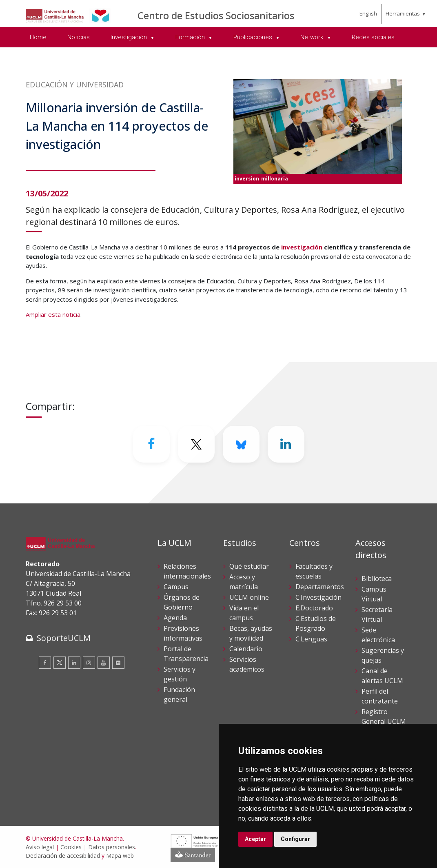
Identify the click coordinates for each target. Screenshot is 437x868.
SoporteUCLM (64, 638)
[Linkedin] (286, 444)
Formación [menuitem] (191, 37)
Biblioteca (377, 579)
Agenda (175, 618)
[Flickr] (118, 663)
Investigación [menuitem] (130, 37)
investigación (302, 247)
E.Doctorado (314, 608)
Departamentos (320, 587)
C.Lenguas (311, 639)
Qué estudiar (249, 566)
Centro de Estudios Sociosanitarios (216, 15)
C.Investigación (318, 597)
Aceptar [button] (255, 839)
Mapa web (120, 856)
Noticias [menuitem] (79, 37)
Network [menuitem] (313, 37)
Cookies (71, 847)
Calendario (246, 649)
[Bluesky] (241, 444)
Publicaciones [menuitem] (254, 37)
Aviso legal (40, 847)
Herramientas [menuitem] (403, 13)
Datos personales (112, 847)
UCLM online (249, 597)
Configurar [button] (295, 839)
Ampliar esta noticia (53, 314)
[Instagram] (89, 663)
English (368, 13)
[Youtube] (104, 663)
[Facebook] (151, 444)
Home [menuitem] (38, 37)
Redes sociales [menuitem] (373, 37)
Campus (176, 587)
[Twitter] (196, 444)
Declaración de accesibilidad (63, 856)
